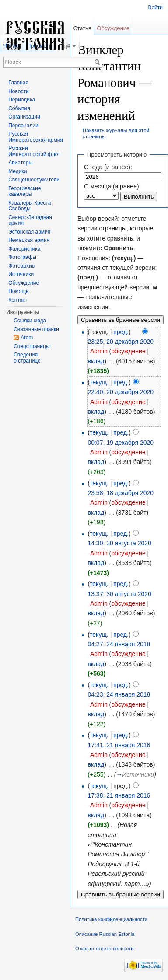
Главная (18, 83)
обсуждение (128, 351)
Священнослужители (34, 180)
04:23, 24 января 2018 (119, 694)
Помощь (18, 291)
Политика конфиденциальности (111, 919)
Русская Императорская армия (36, 137)
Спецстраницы (31, 346)
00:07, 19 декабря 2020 (121, 443)
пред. (121, 332)
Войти (155, 7)
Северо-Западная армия (30, 220)
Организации (24, 117)
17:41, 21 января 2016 (119, 745)
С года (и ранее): (108, 167)
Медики (17, 171)
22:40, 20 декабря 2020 (121, 392)
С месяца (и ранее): (112, 186)
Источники (21, 274)
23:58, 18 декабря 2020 (121, 493)
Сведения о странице (27, 358)
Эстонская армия (29, 232)
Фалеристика (24, 249)
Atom (27, 338)
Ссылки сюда (30, 321)
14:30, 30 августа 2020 (119, 543)
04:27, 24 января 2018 (119, 644)
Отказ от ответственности (105, 949)
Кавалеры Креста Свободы (30, 206)
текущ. (99, 382)
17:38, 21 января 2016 (119, 795)
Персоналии (23, 126)
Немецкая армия (29, 240)
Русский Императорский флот (34, 151)
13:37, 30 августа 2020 (119, 594)
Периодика (22, 100)
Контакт (18, 300)
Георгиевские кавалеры (24, 192)
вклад (96, 361)
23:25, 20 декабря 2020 (121, 342)
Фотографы (22, 257)
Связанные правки (36, 329)
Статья (82, 28)
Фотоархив (21, 266)
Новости (18, 91)
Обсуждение (113, 28)
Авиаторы (20, 163)
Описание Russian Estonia (105, 934)
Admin (99, 351)
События (19, 108)
